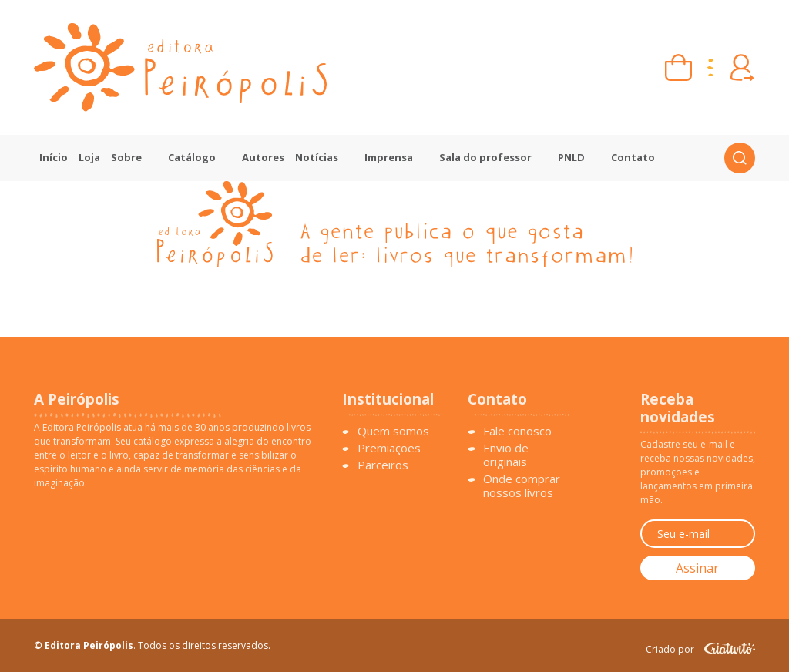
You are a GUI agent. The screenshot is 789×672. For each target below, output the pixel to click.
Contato (633, 157)
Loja (89, 157)
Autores (263, 157)
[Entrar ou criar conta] (742, 67)
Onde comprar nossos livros (522, 486)
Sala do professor (485, 157)
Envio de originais (506, 455)
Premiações (389, 448)
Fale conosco (517, 431)
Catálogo (192, 157)
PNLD (571, 157)
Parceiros (383, 465)
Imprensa (389, 157)
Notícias (317, 157)
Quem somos (393, 431)
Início (54, 157)
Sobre (126, 157)
